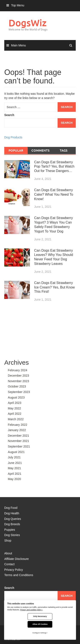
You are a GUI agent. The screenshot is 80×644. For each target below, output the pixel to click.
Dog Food (11, 508)
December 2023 (19, 376)
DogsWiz (28, 23)
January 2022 (17, 430)
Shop (8, 541)
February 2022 (18, 425)
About (8, 553)
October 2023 (17, 386)
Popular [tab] (16, 150)
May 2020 (14, 479)
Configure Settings (40, 633)
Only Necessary (40, 616)
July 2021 (14, 457)
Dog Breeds (12, 524)
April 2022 (15, 414)
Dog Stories (12, 535)
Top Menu (18, 5)
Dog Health (12, 513)
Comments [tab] (40, 150)
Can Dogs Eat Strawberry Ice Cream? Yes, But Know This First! (54, 287)
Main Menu (18, 45)
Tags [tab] (64, 150)
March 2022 (16, 419)
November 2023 (19, 381)
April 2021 (15, 474)
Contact (9, 564)
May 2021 (14, 468)
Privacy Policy (14, 570)
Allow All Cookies (40, 624)
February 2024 (18, 370)
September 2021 (19, 446)
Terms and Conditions (19, 575)
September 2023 (19, 392)
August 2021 (16, 452)
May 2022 (14, 408)
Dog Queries (13, 519)
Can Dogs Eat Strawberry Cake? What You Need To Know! (54, 194)
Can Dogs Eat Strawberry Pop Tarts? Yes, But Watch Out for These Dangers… (54, 167)
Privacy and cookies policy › (31, 610)
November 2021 (19, 441)
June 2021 (15, 463)
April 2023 (15, 403)
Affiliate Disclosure (17, 559)
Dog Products (13, 137)
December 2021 (19, 436)
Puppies (10, 530)
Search (9, 115)
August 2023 (16, 397)
